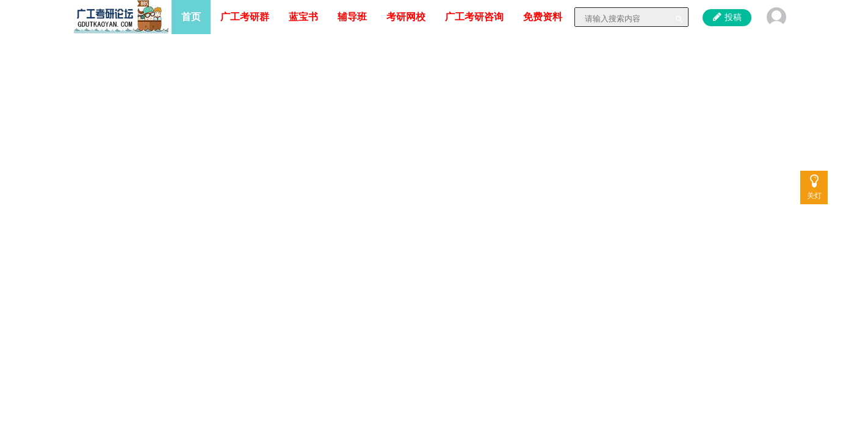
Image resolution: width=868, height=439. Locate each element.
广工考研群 (245, 17)
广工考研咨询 (474, 17)
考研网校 (406, 17)
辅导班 (352, 17)
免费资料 (543, 17)
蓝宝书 (303, 17)
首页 (191, 17)
